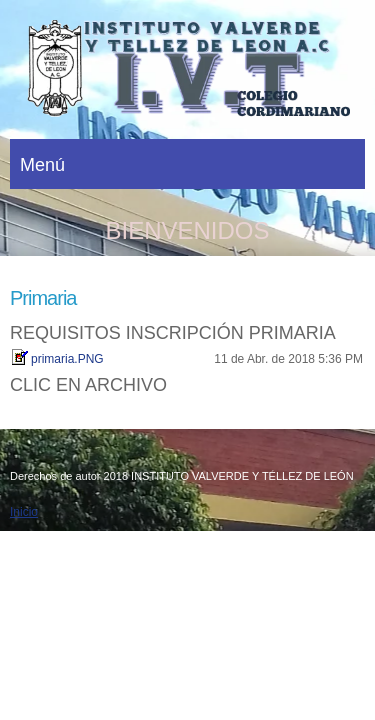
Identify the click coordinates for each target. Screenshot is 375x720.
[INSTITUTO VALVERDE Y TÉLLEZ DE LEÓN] (187, 74)
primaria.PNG (67, 359)
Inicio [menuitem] (24, 512)
